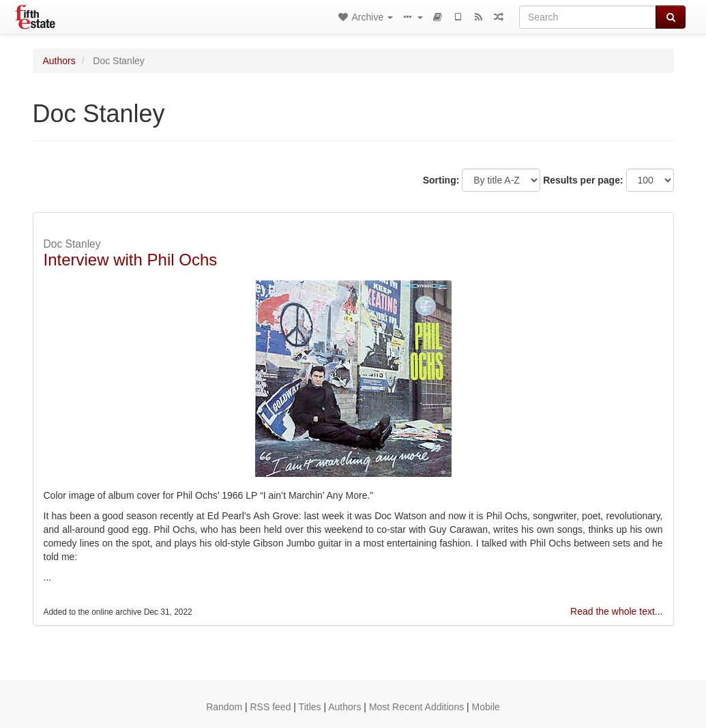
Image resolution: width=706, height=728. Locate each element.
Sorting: (441, 180)
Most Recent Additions (416, 707)
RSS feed (271, 707)
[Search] (588, 17)
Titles (310, 707)
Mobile (486, 707)
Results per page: (583, 180)
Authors (59, 61)
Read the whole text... (616, 611)
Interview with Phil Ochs (131, 260)
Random (224, 707)
